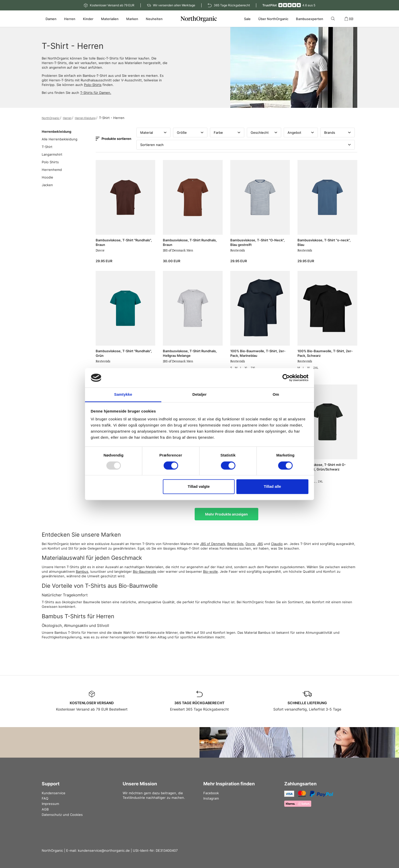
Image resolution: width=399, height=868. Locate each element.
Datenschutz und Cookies (62, 815)
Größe (190, 133)
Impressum (50, 804)
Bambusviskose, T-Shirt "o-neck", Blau (324, 242)
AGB (45, 809)
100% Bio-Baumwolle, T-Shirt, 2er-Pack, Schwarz (325, 353)
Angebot (301, 133)
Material (154, 133)
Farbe (227, 133)
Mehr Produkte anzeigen (226, 514)
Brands (338, 133)
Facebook (211, 793)
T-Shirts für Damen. (96, 93)
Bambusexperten (310, 19)
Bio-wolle (210, 571)
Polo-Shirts (93, 85)
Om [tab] (276, 395)
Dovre (250, 544)
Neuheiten (154, 19)
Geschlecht (264, 133)
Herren (67, 118)
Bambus (82, 571)
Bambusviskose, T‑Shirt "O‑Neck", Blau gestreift (258, 242)
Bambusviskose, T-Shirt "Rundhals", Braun (124, 242)
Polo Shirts (50, 162)
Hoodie (47, 177)
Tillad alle (272, 487)
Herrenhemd (52, 170)
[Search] (334, 19)
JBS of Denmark (213, 544)
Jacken (47, 185)
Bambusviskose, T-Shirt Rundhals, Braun (190, 242)
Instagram (211, 798)
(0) (349, 19)
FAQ (45, 798)
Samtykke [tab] (123, 395)
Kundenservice (54, 793)
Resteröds (235, 544)
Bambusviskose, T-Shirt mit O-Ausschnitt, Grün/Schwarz (322, 467)
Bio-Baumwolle (145, 571)
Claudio (277, 544)
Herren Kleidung (85, 118)
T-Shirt (47, 147)
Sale (247, 19)
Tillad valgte (199, 487)
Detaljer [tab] (199, 395)
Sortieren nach (246, 145)
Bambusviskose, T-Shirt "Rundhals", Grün (124, 353)
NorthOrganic (51, 118)
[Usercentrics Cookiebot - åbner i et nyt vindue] (286, 378)
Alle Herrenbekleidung (60, 139)
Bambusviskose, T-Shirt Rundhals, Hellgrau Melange (190, 353)
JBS (260, 544)
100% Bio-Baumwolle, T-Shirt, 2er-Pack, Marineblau (258, 353)
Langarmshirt (52, 154)
